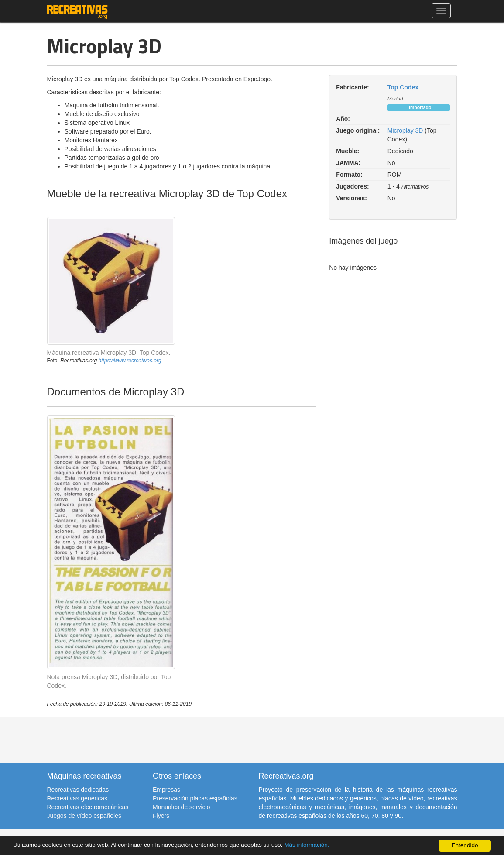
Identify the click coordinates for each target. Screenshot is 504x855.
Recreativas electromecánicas (88, 807)
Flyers (161, 816)
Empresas (166, 790)
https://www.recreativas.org (130, 361)
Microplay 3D (405, 130)
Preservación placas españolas (195, 798)
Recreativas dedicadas (78, 790)
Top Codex (403, 87)
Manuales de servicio (182, 807)
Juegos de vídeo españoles (84, 816)
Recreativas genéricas (77, 798)
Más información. (307, 845)
